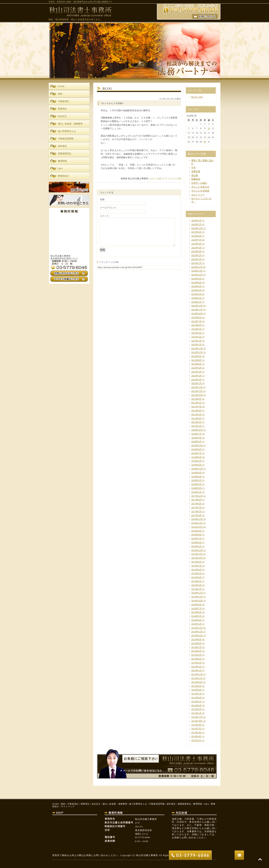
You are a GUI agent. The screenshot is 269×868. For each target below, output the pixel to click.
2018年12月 (197, 469)
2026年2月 (196, 220)
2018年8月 (196, 473)
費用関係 (198, 804)
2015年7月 (196, 566)
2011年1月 (196, 740)
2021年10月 (197, 395)
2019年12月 (197, 445)
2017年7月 (196, 508)
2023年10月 (197, 314)
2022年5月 (196, 368)
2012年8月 (196, 690)
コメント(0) (155, 179)
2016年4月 (196, 542)
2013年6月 (196, 651)
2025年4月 (196, 251)
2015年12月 (197, 550)
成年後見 (171, 804)
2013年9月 (196, 639)
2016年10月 (197, 527)
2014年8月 (196, 605)
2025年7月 (196, 240)
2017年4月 (196, 515)
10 (209, 128)
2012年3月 (196, 709)
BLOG (194, 97)
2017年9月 (196, 500)
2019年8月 (196, 449)
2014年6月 (196, 612)
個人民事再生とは (138, 804)
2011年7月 (196, 729)
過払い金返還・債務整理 (115, 804)
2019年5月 (196, 461)
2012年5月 (196, 702)
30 (205, 142)
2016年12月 (197, 519)
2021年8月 (196, 403)
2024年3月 (196, 294)
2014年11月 (197, 597)
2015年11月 (197, 554)
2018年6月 (196, 477)
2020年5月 (196, 438)
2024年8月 (196, 283)
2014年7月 (196, 609)
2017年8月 (196, 504)
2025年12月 (197, 228)
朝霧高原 (196, 179)
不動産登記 (73, 804)
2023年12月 (197, 306)
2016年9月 (196, 531)
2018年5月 (196, 480)
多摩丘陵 (196, 171)
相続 (63, 804)
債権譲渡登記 (184, 804)
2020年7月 (196, 434)
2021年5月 (196, 415)
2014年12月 (197, 593)
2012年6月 (196, 698)
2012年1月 (196, 713)
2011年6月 (196, 733)
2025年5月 (196, 248)
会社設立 (96, 804)
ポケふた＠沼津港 (200, 191)
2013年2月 (196, 667)
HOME (56, 804)
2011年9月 (196, 725)
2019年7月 (196, 453)
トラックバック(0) (172, 179)
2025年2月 (196, 259)
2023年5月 (196, 329)
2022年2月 (196, 380)
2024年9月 (196, 279)
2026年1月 (196, 224)
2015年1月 (196, 589)
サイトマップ (68, 806)
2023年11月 (197, 310)
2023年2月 (196, 341)
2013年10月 (197, 636)
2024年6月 (196, 286)
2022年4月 (196, 372)
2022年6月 (196, 364)
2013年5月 (196, 655)
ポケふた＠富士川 (200, 187)
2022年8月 (196, 360)
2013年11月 (197, 632)
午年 (194, 168)
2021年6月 (196, 411)
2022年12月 (197, 348)
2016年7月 (196, 539)
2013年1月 (196, 670)
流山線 (195, 175)
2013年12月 (197, 628)
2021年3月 (196, 422)
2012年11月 (197, 678)
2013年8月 (196, 643)
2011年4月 (196, 736)
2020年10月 (197, 430)
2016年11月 (197, 523)
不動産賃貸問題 (157, 804)
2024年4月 (196, 290)
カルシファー (198, 195)
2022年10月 (197, 352)
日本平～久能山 (199, 183)
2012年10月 (197, 682)
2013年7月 (196, 647)
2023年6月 (196, 325)
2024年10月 (197, 275)
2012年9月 (196, 686)
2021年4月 (196, 418)
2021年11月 (197, 391)
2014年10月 (197, 601)
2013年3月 (196, 663)
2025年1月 (196, 263)
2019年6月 (196, 457)
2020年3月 (196, 442)
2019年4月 (196, 465)
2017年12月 (197, 496)
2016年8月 (196, 535)
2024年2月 (196, 298)
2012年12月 (197, 674)
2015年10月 (197, 558)
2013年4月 (196, 659)
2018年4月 (196, 484)
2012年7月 (196, 694)
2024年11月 (197, 271)
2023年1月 (196, 345)
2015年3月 (196, 581)
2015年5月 (196, 573)
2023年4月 (196, 333)
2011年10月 (197, 721)
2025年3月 (196, 255)
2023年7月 (196, 321)
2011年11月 (197, 717)
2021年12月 (197, 387)
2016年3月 (196, 546)
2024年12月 (197, 267)
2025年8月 (196, 236)
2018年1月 (196, 492)
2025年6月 (196, 244)
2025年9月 (196, 232)
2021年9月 (196, 399)
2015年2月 (196, 585)
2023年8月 (196, 318)
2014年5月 (196, 616)
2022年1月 (196, 383)
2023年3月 (196, 337)
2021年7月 (196, 407)
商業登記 (85, 804)
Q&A (206, 804)
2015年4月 (196, 577)
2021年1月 (196, 426)
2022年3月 (196, 376)
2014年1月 (196, 624)
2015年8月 (196, 562)
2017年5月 (196, 512)
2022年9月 (196, 356)
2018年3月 (196, 488)
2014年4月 (196, 620)
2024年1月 (196, 302)
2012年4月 (196, 706)
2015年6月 (196, 570)
